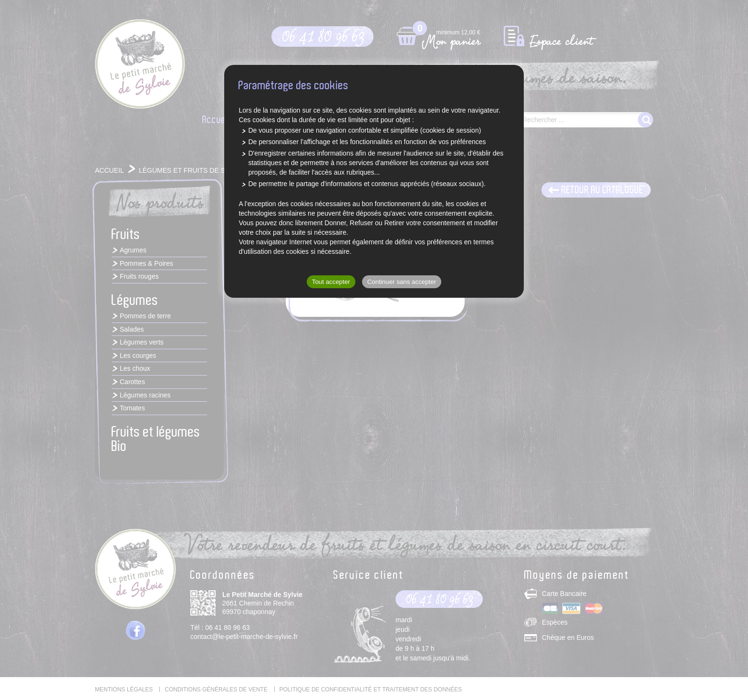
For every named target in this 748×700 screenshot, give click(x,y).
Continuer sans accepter (402, 282)
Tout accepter (331, 282)
